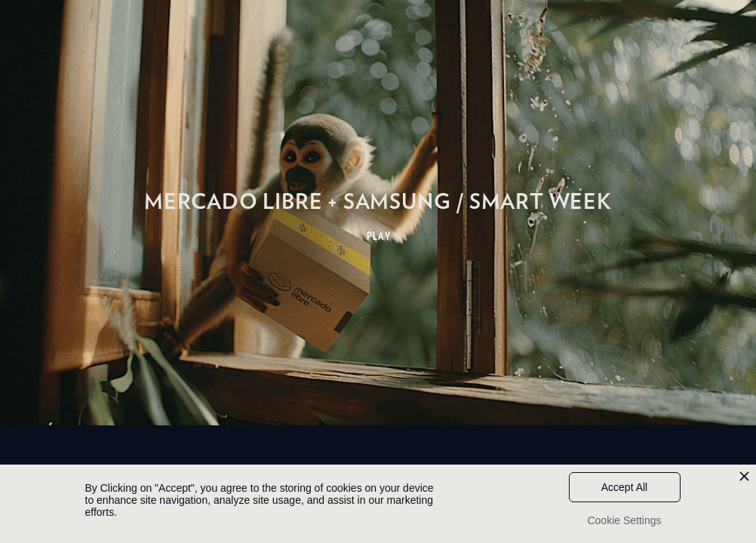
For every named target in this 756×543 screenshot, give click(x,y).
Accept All (624, 487)
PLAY (379, 236)
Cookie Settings (624, 520)
